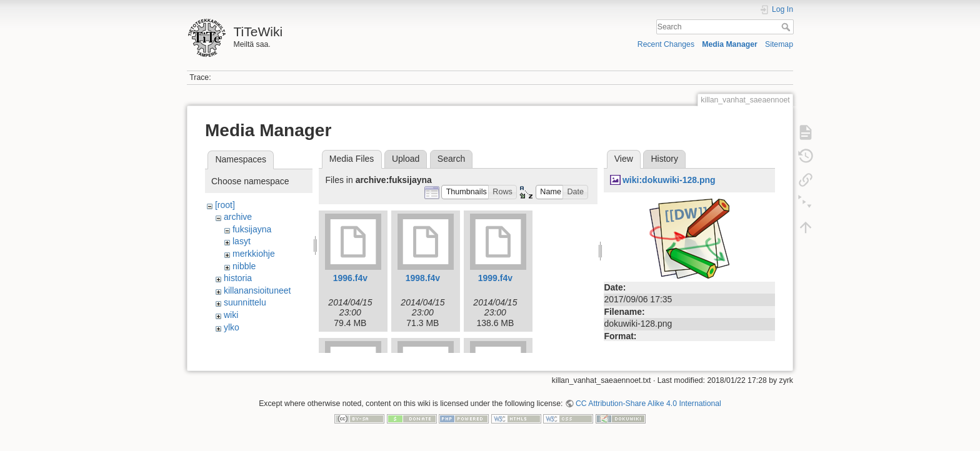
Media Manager (730, 44)
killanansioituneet (257, 290)
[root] (225, 205)
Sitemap (779, 44)
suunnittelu (245, 302)
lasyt (242, 241)
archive (238, 217)
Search (787, 27)
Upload (406, 159)
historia (238, 278)
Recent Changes (666, 44)
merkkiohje (254, 254)
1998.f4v (423, 278)
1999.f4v (495, 278)
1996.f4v (350, 278)
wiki (231, 315)
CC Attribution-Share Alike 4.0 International (648, 410)
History (664, 159)
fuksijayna (252, 229)
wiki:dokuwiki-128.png (669, 180)
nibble (244, 266)
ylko (232, 327)
